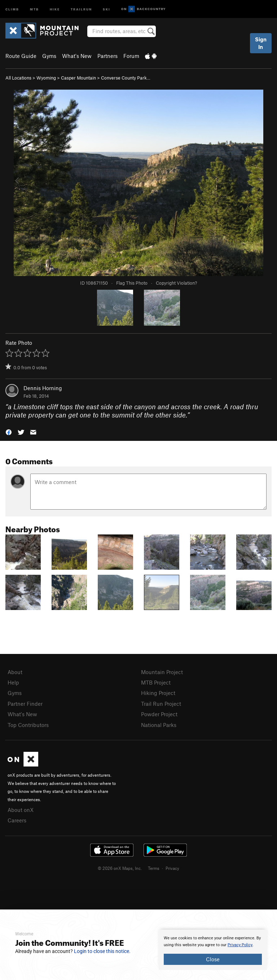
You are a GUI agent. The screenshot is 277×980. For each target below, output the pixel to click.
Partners (107, 56)
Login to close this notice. (102, 951)
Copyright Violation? (176, 283)
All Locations (18, 78)
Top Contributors (28, 725)
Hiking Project (158, 693)
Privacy (172, 868)
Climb (12, 9)
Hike (55, 9)
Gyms (49, 56)
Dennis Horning (43, 388)
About (15, 672)
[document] (213, 950)
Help (13, 682)
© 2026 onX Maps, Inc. (120, 868)
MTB (34, 9)
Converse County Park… (126, 78)
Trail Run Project (161, 704)
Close (213, 959)
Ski (107, 9)
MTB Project (156, 682)
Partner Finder (25, 704)
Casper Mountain (78, 78)
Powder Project (159, 714)
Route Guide (21, 56)
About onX (21, 810)
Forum (131, 56)
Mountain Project (162, 672)
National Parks (159, 725)
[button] (9, 432)
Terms (154, 868)
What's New (77, 56)
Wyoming (46, 78)
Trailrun (81, 9)
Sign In (261, 43)
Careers (17, 820)
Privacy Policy (240, 945)
